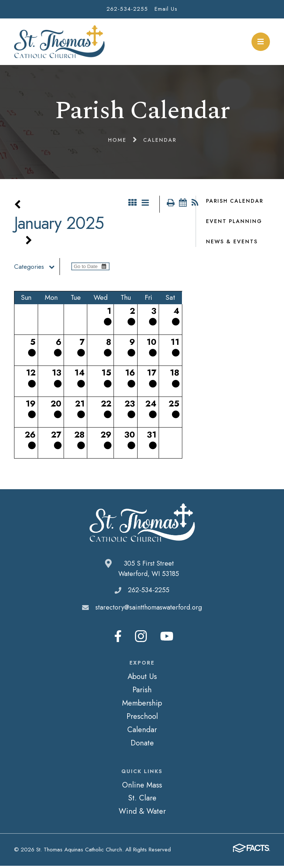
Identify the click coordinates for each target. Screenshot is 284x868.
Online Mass (142, 787)
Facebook (118, 638)
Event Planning (234, 221)
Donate (142, 745)
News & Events (232, 241)
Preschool (142, 718)
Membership (142, 705)
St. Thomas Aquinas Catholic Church (59, 42)
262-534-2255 (127, 9)
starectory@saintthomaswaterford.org (149, 610)
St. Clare (142, 800)
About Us (142, 679)
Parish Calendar (235, 201)
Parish (142, 692)
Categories (37, 269)
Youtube (167, 638)
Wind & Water (142, 813)
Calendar (142, 732)
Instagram (141, 638)
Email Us (166, 9)
